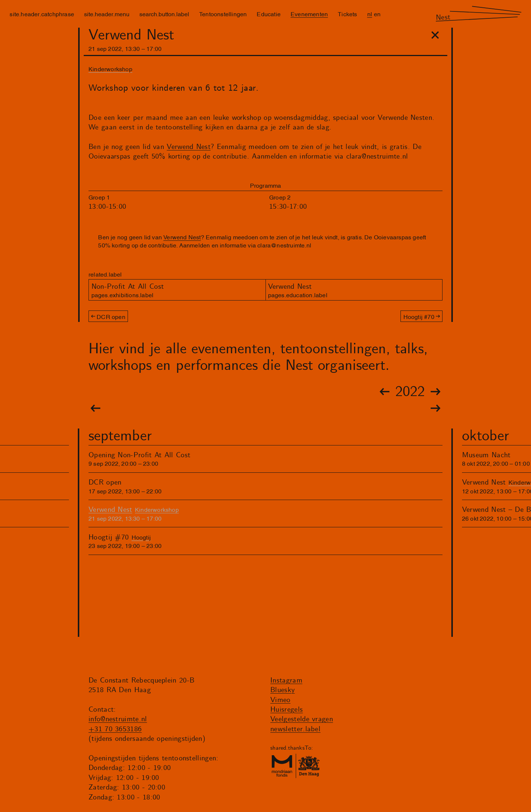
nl (370, 14)
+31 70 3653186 (115, 729)
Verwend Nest (189, 147)
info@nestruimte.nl (118, 719)
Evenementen (309, 14)
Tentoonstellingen (223, 14)
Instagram (286, 681)
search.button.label (164, 14)
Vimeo (280, 700)
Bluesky (282, 690)
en (377, 14)
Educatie (269, 14)
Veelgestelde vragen (302, 719)
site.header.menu (107, 14)
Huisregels (287, 710)
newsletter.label (295, 729)
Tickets (347, 14)
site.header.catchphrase (42, 14)
